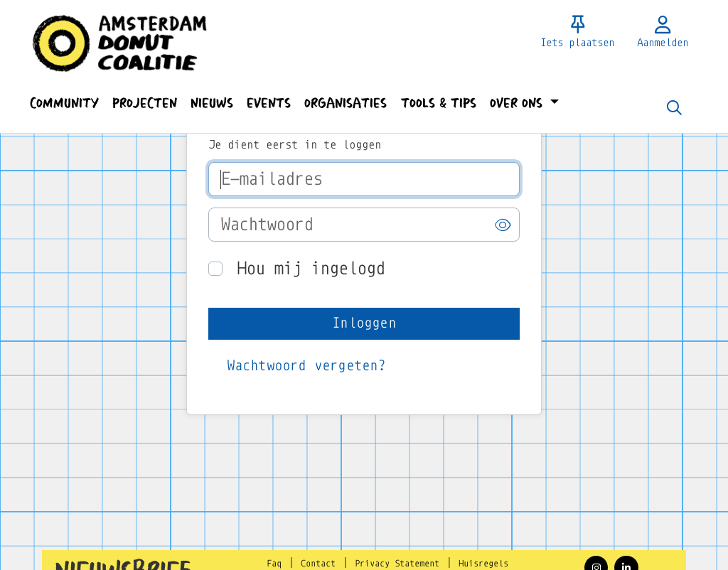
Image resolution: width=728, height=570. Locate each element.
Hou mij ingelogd (311, 268)
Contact (318, 564)
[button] (64, 103)
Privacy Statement (397, 564)
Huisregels (483, 564)
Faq (274, 564)
